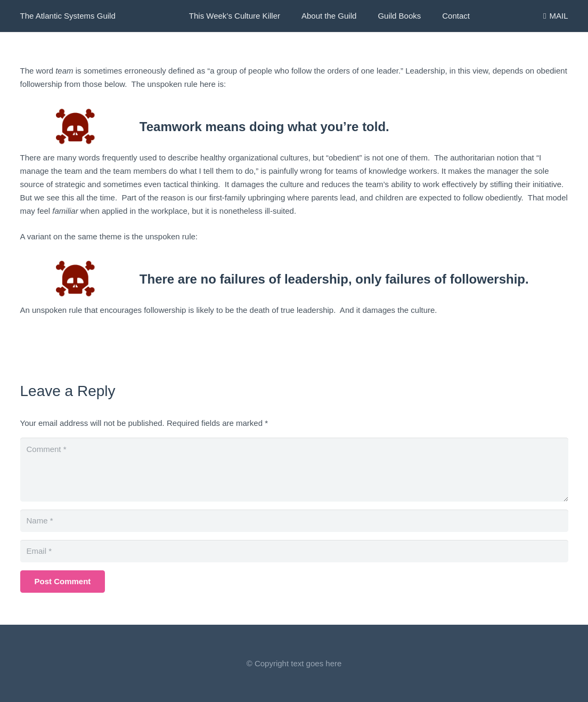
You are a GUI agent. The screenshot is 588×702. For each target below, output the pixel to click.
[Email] (294, 551)
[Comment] (294, 470)
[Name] (294, 521)
